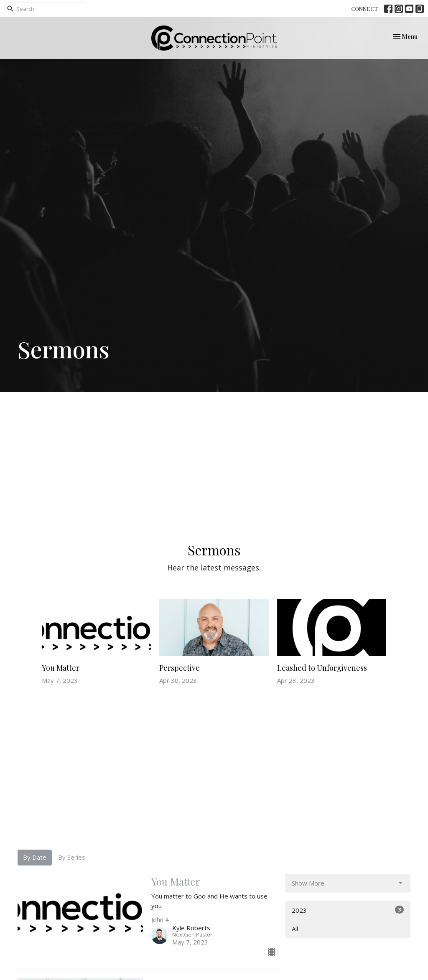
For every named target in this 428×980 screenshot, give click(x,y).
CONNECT (364, 9)
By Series (72, 857)
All (295, 929)
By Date (35, 857)
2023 (348, 910)
